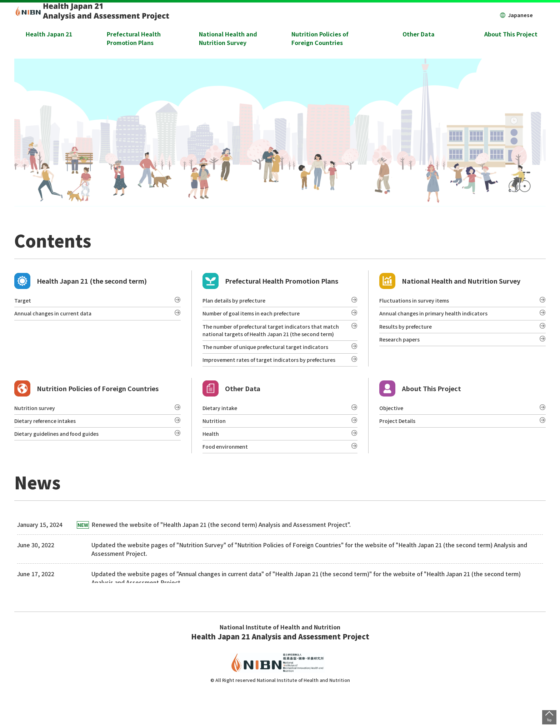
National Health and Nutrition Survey (450, 281)
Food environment (228, 481)
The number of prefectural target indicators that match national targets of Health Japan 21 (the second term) (268, 340)
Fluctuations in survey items (417, 302)
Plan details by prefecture (238, 302)
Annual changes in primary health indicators (438, 317)
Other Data (231, 416)
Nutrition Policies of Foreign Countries (86, 416)
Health (212, 467)
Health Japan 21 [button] (49, 34)
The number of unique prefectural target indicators (272, 363)
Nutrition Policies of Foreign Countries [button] (320, 38)
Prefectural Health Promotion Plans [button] (134, 38)
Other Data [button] (419, 34)
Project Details (400, 452)
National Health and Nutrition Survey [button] (228, 38)
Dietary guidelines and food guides (62, 467)
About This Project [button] (511, 34)
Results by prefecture (409, 331)
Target (24, 302)
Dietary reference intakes (49, 452)
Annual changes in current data (56, 317)
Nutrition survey (36, 437)
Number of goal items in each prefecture (257, 317)
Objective (392, 437)
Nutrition (215, 452)
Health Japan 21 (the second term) (81, 281)
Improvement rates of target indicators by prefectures (260, 382)
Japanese (516, 15)
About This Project (420, 416)
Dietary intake (222, 437)
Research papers (402, 346)
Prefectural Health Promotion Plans (270, 281)
